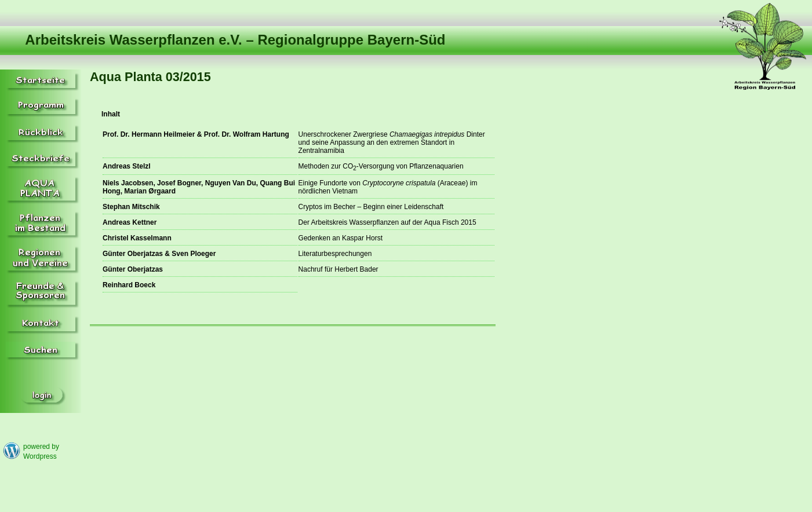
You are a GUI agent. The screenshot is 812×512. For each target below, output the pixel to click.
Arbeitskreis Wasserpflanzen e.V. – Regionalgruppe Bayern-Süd (235, 40)
